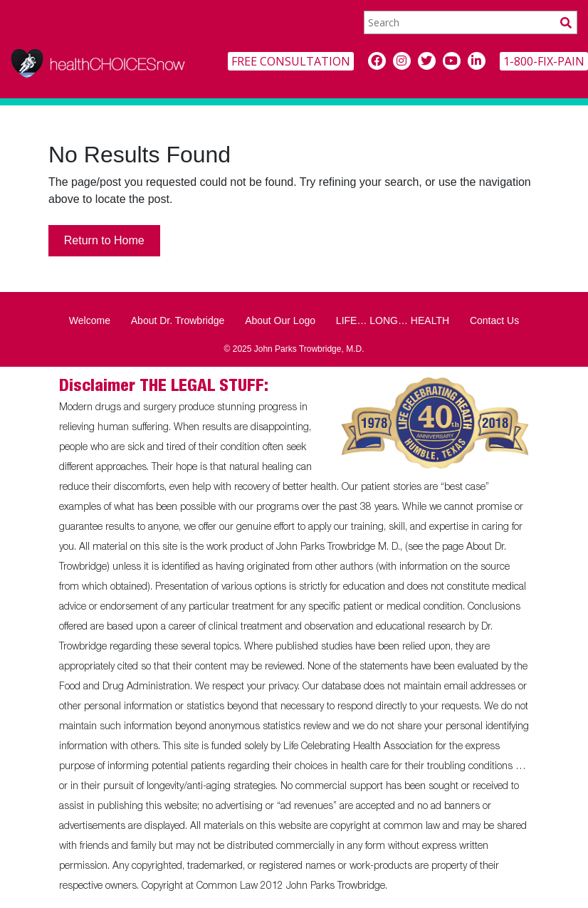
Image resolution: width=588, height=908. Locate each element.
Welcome (90, 320)
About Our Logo (280, 320)
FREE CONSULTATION (291, 61)
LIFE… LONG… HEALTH (393, 320)
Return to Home (104, 240)
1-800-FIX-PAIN (544, 61)
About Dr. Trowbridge (178, 320)
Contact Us (494, 320)
